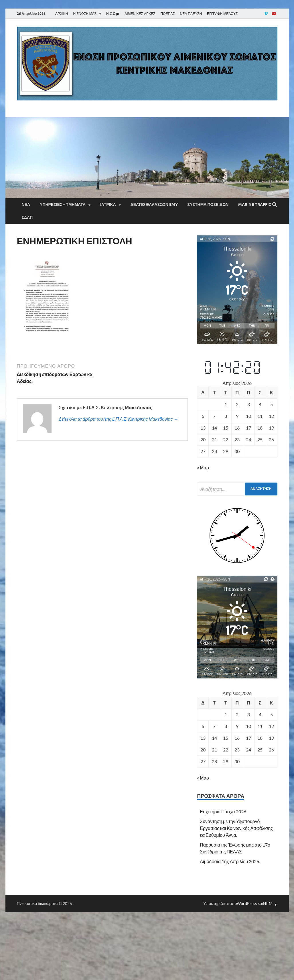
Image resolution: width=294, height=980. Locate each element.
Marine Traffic (255, 204)
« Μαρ (203, 468)
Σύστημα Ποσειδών (208, 204)
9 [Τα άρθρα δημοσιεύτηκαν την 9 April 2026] (237, 416)
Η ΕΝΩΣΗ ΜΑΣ (85, 14)
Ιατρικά (108, 204)
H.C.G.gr (113, 14)
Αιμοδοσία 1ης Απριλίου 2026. (230, 861)
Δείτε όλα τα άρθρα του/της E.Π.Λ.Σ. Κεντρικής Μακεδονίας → (119, 419)
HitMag (270, 903)
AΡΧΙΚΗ (62, 14)
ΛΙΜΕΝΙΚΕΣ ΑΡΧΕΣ (140, 14)
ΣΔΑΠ (27, 217)
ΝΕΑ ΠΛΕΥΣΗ (191, 14)
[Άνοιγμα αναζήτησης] (275, 205)
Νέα (26, 204)
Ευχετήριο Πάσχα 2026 (223, 811)
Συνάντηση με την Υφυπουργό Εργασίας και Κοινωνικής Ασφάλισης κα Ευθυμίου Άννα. (236, 828)
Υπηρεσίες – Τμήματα (63, 204)
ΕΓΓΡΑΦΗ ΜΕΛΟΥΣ (222, 14)
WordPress (247, 903)
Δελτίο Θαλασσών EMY (154, 204)
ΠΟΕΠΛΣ (167, 14)
